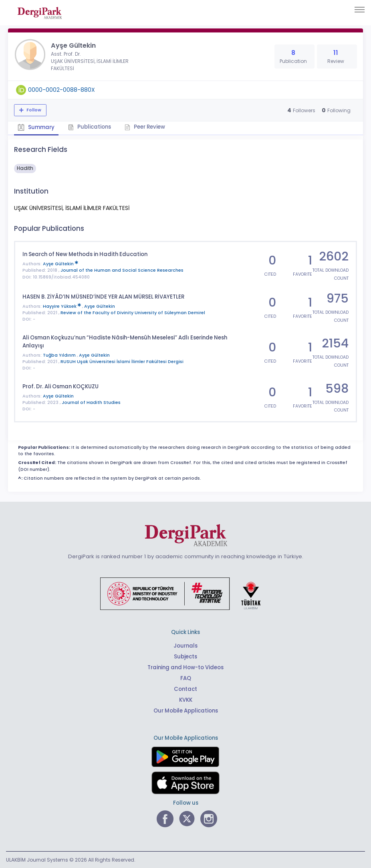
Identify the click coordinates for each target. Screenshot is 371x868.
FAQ (186, 678)
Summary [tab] (36, 127)
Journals (185, 645)
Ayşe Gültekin (60, 264)
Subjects (185, 656)
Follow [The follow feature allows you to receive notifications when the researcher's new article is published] (33, 110)
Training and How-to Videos (185, 667)
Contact (185, 689)
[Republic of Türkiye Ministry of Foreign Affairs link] (185, 593)
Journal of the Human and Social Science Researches (122, 270)
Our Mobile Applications (186, 710)
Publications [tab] (90, 127)
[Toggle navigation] (360, 10)
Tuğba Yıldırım (60, 355)
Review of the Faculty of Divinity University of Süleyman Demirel (133, 312)
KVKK (186, 699)
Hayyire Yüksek (63, 306)
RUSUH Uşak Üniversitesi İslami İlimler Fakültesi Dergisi (122, 361)
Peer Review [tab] (146, 127)
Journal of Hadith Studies (91, 402)
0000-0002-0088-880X (61, 90)
